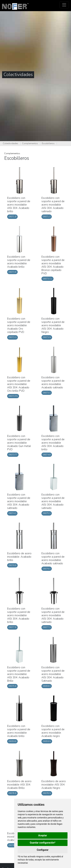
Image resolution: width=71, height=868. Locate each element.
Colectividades (10, 143)
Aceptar (43, 835)
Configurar (43, 850)
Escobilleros (48, 143)
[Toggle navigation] (64, 5)
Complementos (30, 143)
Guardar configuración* (43, 843)
